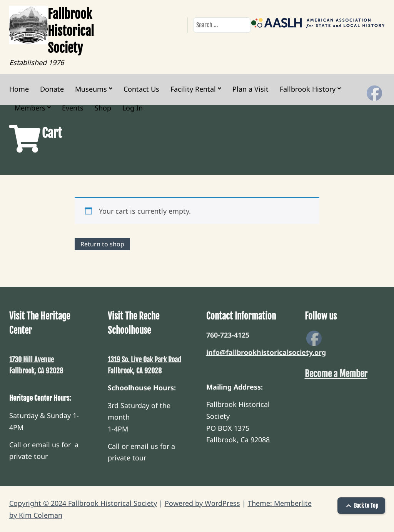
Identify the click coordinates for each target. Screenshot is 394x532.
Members (30, 108)
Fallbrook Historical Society (71, 31)
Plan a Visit (250, 89)
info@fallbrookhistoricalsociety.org (266, 352)
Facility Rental (193, 89)
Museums (91, 89)
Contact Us (141, 89)
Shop (103, 108)
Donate (52, 89)
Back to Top (361, 506)
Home (19, 89)
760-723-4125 (228, 335)
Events (73, 108)
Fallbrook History (308, 89)
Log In (133, 108)
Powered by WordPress (202, 503)
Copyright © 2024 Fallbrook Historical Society (83, 503)
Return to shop (102, 244)
